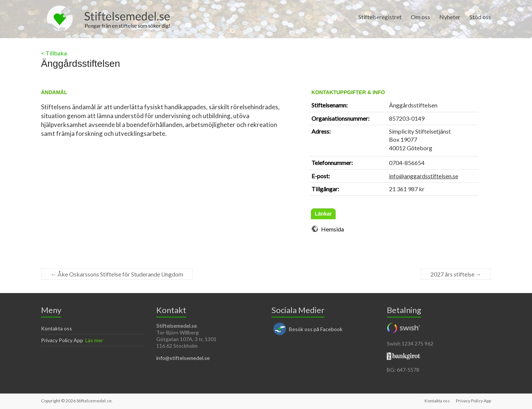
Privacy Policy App (62, 340)
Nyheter (450, 17)
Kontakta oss (57, 328)
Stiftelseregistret (380, 17)
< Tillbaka (54, 53)
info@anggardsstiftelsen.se (424, 176)
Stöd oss (480, 17)
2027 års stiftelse (456, 274)
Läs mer (94, 340)
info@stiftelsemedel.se (183, 358)
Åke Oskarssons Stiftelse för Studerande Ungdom (117, 274)
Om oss (420, 17)
